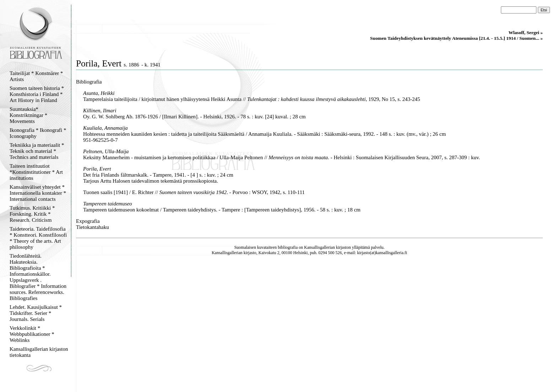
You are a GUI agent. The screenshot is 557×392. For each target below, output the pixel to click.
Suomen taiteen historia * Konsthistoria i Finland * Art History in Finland (37, 94)
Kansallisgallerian (320, 247)
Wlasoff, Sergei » (526, 33)
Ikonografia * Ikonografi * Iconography (38, 133)
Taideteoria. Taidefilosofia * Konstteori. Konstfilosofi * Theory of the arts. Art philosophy (38, 238)
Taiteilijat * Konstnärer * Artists (36, 76)
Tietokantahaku (93, 227)
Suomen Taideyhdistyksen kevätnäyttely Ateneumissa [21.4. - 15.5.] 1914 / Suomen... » (456, 38)
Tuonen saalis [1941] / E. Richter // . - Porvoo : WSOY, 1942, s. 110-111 (194, 192)
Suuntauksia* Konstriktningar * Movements (28, 115)
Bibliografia (89, 82)
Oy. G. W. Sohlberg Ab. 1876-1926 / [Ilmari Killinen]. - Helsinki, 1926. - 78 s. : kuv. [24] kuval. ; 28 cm (194, 117)
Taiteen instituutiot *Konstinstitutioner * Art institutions (36, 172)
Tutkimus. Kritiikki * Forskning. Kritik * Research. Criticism (32, 214)
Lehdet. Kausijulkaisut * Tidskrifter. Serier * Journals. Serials (36, 313)
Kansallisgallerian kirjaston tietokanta (39, 352)
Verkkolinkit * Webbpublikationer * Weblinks (32, 334)
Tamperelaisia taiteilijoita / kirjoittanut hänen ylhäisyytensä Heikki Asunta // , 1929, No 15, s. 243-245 (252, 99)
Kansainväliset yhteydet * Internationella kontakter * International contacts (38, 193)
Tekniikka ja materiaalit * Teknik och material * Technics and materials (37, 151)
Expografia (88, 221)
